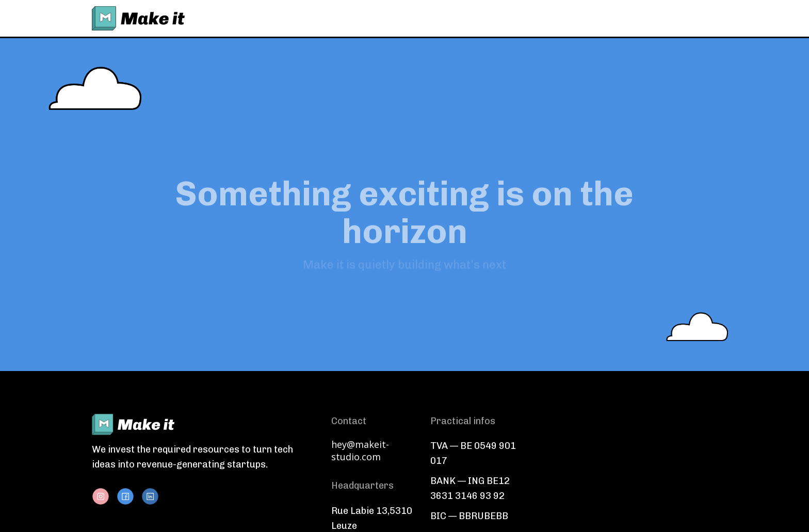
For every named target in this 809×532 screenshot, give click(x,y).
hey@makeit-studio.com (360, 450)
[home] (138, 18)
